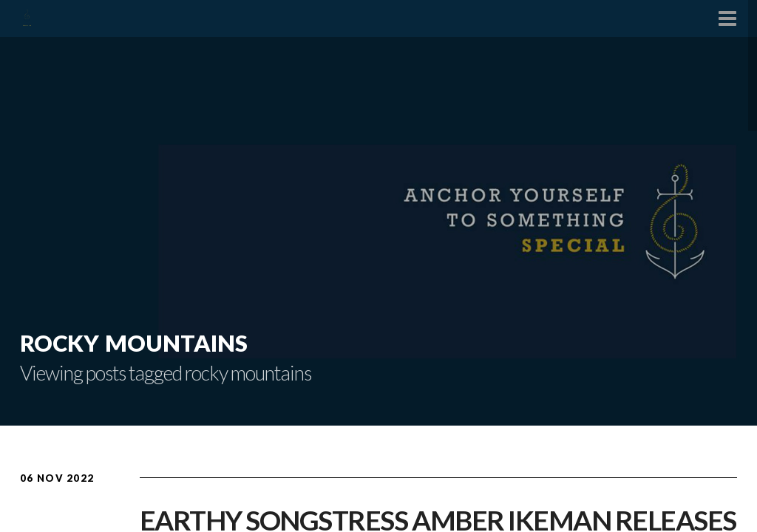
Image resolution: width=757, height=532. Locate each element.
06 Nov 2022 (57, 478)
